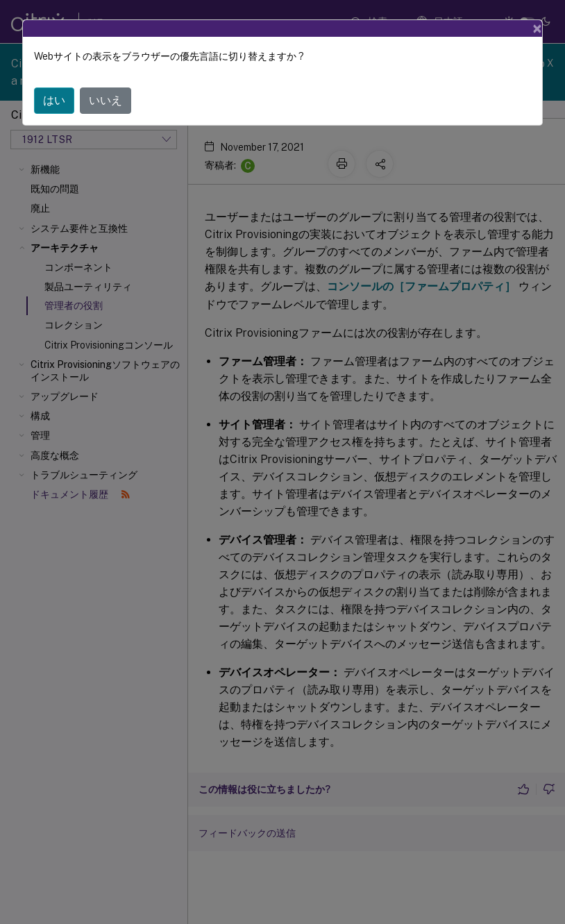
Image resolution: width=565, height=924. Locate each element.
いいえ (106, 100)
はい (54, 100)
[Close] (537, 28)
